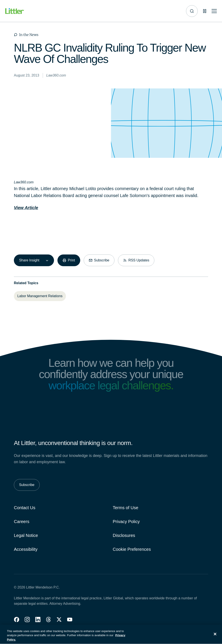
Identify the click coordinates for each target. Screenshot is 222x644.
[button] (17, 620)
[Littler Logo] (15, 11)
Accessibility (26, 549)
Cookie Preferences (132, 549)
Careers (22, 522)
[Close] (215, 636)
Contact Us (25, 508)
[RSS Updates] (136, 260)
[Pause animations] (205, 11)
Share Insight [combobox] (29, 260)
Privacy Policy (126, 522)
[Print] (69, 260)
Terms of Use (126, 508)
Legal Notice (26, 535)
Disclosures (124, 535)
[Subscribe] (99, 260)
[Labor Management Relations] (40, 296)
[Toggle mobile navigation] (214, 11)
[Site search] (192, 11)
